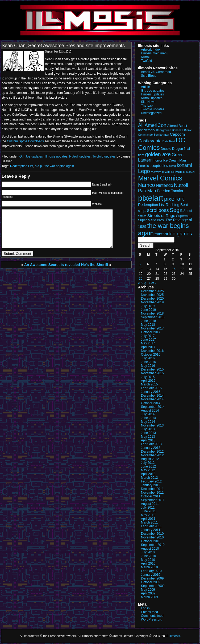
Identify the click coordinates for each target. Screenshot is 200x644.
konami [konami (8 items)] (184, 165)
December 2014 (152, 396)
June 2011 (148, 511)
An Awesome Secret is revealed (52, 265)
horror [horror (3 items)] (158, 160)
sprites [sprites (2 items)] (142, 216)
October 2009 (151, 582)
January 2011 (151, 530)
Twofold (146, 61)
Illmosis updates (56, 156)
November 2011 (152, 493)
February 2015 (151, 388)
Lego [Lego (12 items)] (144, 171)
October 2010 (151, 541)
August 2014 (150, 410)
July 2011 (148, 508)
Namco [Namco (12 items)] (147, 185)
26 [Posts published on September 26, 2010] (141, 279)
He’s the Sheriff (95, 265)
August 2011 (150, 504)
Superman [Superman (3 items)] (184, 216)
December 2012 (152, 452)
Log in (145, 608)
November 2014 (152, 399)
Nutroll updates (80, 156)
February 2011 (151, 526)
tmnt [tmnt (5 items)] (158, 234)
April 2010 (148, 563)
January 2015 (151, 392)
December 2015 (152, 369)
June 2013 (148, 433)
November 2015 (152, 373)
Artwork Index (151, 50)
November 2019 (152, 302)
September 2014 (153, 407)
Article (145, 87)
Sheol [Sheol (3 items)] (188, 211)
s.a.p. (39, 166)
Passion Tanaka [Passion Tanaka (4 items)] (170, 191)
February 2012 (151, 481)
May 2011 (148, 515)
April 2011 (148, 519)
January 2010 (151, 575)
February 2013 (151, 444)
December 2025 (152, 291)
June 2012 (148, 466)
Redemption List (22, 166)
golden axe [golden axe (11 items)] (158, 154)
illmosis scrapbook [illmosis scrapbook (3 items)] (152, 166)
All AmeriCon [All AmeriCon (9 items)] (152, 125)
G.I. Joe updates (31, 156)
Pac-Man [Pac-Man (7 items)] (147, 191)
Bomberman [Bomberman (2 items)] (161, 135)
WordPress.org (152, 619)
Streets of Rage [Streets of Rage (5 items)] (161, 216)
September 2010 (153, 545)
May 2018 (148, 325)
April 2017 (148, 347)
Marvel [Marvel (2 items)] (190, 172)
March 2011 (149, 522)
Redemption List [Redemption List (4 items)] (151, 205)
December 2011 (152, 489)
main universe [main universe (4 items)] (174, 172)
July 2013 (148, 429)
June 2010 (148, 556)
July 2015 (148, 377)
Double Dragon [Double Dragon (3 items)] (172, 149)
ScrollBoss (149, 76)
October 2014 (151, 403)
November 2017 (152, 328)
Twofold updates (104, 156)
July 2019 (148, 306)
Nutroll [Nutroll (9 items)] (181, 185)
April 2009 (148, 593)
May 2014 (148, 422)
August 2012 (150, 459)
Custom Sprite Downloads (26, 141)
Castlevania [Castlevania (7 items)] (150, 141)
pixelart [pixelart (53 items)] (151, 198)
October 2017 (151, 332)
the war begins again (59, 166)
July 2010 (148, 552)
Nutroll (146, 57)
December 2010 (152, 534)
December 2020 (152, 299)
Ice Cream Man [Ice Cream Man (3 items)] (175, 160)
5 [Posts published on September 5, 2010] (140, 264)
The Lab (147, 106)
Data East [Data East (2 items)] (169, 141)
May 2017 (148, 343)
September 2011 (153, 500)
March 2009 (149, 597)
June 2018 (148, 321)
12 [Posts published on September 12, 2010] (141, 269)
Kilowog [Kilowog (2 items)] (171, 166)
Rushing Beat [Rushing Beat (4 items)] (177, 205)
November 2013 (152, 425)
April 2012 (148, 474)
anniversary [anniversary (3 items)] (147, 130)
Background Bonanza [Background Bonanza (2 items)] (170, 130)
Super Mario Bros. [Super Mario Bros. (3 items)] (151, 220)
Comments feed (152, 616)
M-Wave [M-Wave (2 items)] (156, 172)
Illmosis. (175, 636)
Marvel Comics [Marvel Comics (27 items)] (160, 178)
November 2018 (152, 313)
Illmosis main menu (155, 53)
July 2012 (148, 463)
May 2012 (148, 470)
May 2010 (148, 560)
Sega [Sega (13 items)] (176, 210)
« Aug (142, 283)
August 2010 (150, 549)
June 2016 (148, 362)
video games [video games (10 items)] (178, 234)
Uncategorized (151, 113)
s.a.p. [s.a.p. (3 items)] (142, 211)
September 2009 (153, 586)
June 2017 (148, 340)
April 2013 (148, 440)
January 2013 (151, 448)
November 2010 (152, 537)
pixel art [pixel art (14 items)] (174, 199)
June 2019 (148, 310)
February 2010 (151, 571)
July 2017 (148, 336)
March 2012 (149, 478)
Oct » (153, 283)
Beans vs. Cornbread (156, 72)
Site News (148, 102)
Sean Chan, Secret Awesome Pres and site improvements (63, 46)
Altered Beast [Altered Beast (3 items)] (177, 126)
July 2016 (148, 358)
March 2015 (149, 384)
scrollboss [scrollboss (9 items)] (158, 210)
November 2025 (152, 295)
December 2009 (152, 578)
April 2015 (148, 381)
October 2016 (151, 355)
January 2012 (151, 485)
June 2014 (148, 418)
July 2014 (148, 414)
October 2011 (151, 496)
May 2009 (148, 590)
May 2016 (148, 366)
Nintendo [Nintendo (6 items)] (164, 185)
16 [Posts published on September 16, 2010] (174, 269)
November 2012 (152, 455)
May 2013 (148, 437)
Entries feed (149, 612)
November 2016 (152, 351)
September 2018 (153, 317)
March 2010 (149, 567)
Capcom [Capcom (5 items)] (177, 134)
